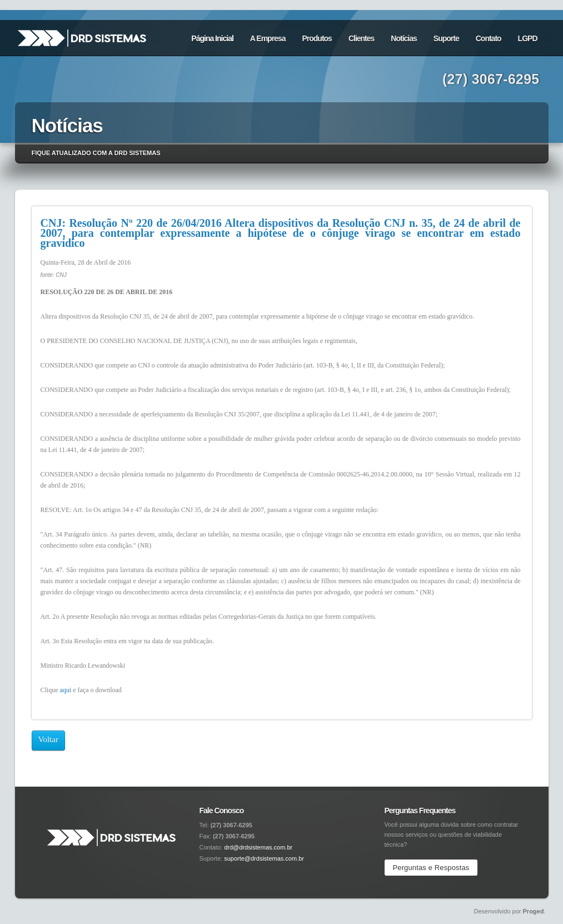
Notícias (403, 38)
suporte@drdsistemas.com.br (264, 858)
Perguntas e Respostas (431, 868)
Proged (534, 911)
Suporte (446, 38)
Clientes (361, 38)
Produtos (317, 38)
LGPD (528, 38)
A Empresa (268, 38)
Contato (489, 38)
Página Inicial (212, 38)
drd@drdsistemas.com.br (258, 847)
